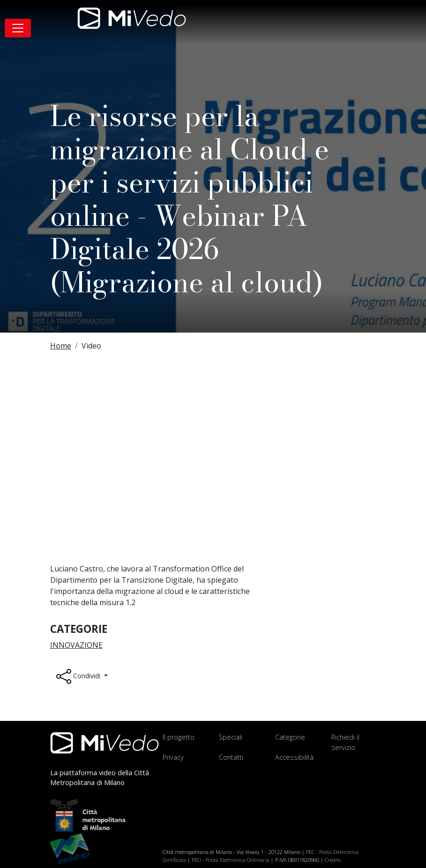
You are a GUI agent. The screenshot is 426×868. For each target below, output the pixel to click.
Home (61, 346)
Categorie (290, 737)
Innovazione (76, 645)
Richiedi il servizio (345, 742)
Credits (333, 860)
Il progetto (179, 737)
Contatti (231, 757)
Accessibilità (294, 757)
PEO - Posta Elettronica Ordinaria (231, 860)
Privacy (173, 757)
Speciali (231, 737)
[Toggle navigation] (18, 28)
